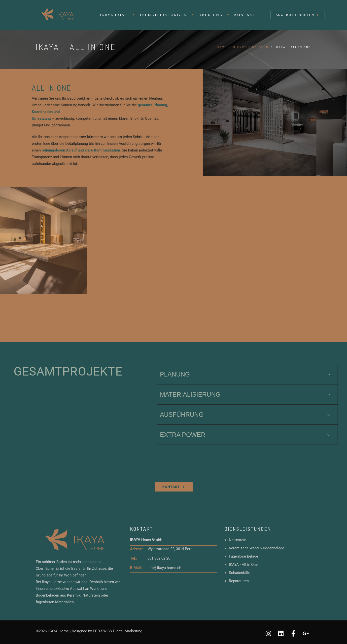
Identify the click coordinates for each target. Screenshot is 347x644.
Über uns (210, 15)
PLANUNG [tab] (246, 374)
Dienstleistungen (163, 15)
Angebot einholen (297, 15)
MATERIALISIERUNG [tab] (246, 394)
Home (222, 47)
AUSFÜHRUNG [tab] (246, 415)
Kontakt (245, 15)
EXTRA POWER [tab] (246, 435)
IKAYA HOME (114, 15)
